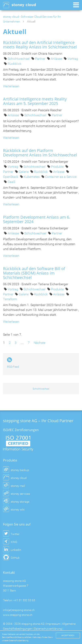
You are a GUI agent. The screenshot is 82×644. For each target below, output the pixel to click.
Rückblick (15, 64)
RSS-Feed (13, 367)
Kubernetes (32, 177)
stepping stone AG (33, 624)
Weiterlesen (11, 86)
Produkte (58, 167)
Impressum (53, 624)
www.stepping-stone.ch (18, 615)
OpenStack (11, 177)
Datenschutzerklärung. (19, 640)
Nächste (39, 343)
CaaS (11, 182)
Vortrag (73, 59)
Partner (41, 59)
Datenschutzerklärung (48, 629)
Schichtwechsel (19, 59)
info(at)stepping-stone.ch (19, 610)
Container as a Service (61, 177)
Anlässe (57, 59)
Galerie (24, 172)
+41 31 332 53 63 (24, 600)
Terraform (10, 299)
